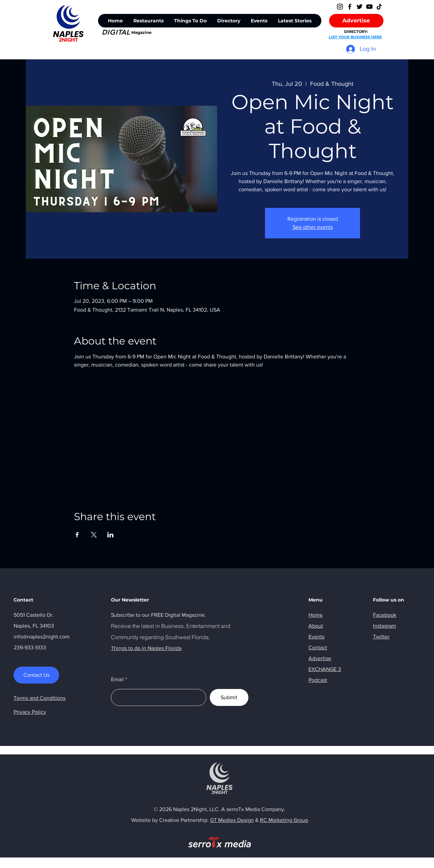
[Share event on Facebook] (77, 535)
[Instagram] (340, 7)
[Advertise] (356, 21)
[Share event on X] (94, 535)
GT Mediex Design (232, 820)
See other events (313, 227)
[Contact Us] (36, 675)
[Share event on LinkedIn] (110, 535)
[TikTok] (379, 7)
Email (117, 679)
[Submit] (229, 697)
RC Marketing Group (284, 820)
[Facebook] (350, 7)
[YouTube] (369, 7)
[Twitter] (360, 7)
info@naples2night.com (42, 637)
